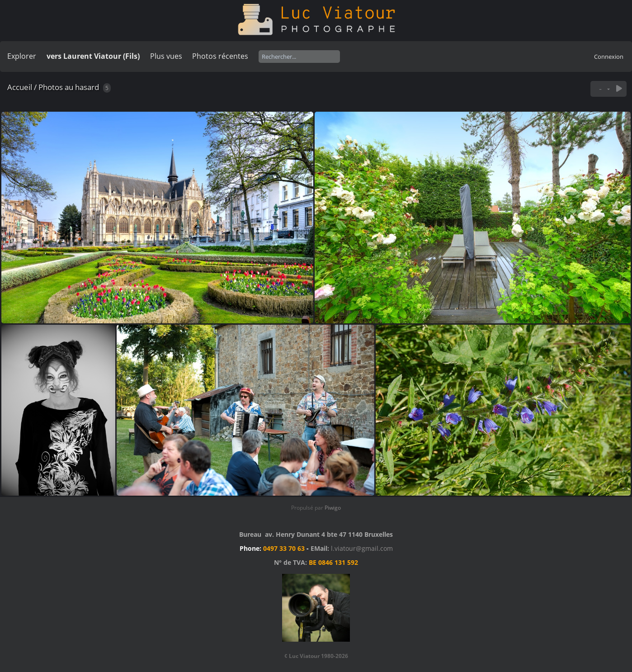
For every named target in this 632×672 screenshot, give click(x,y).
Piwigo (333, 508)
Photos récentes (220, 56)
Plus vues (166, 56)
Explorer (22, 56)
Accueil (20, 87)
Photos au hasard (69, 87)
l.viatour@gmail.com (362, 548)
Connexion (609, 57)
